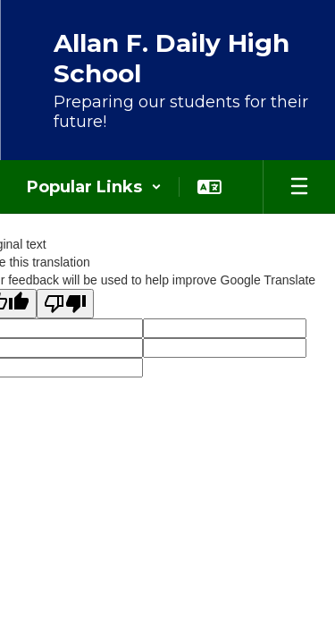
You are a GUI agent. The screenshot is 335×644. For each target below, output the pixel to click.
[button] (94, 187)
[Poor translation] (65, 304)
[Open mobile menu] (299, 187)
